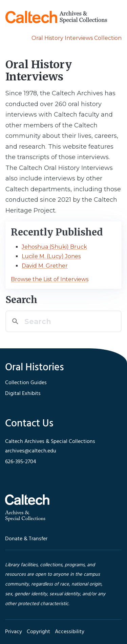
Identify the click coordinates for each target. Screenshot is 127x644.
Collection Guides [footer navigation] (26, 383)
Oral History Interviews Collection (77, 38)
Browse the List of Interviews (50, 279)
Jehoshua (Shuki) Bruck (54, 247)
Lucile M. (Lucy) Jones (51, 256)
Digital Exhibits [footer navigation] (23, 394)
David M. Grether (45, 266)
